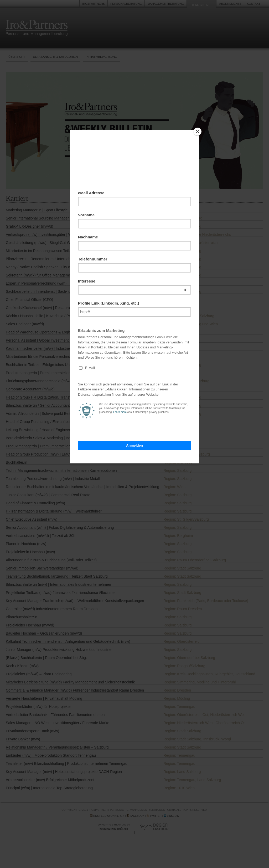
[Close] (198, 132)
